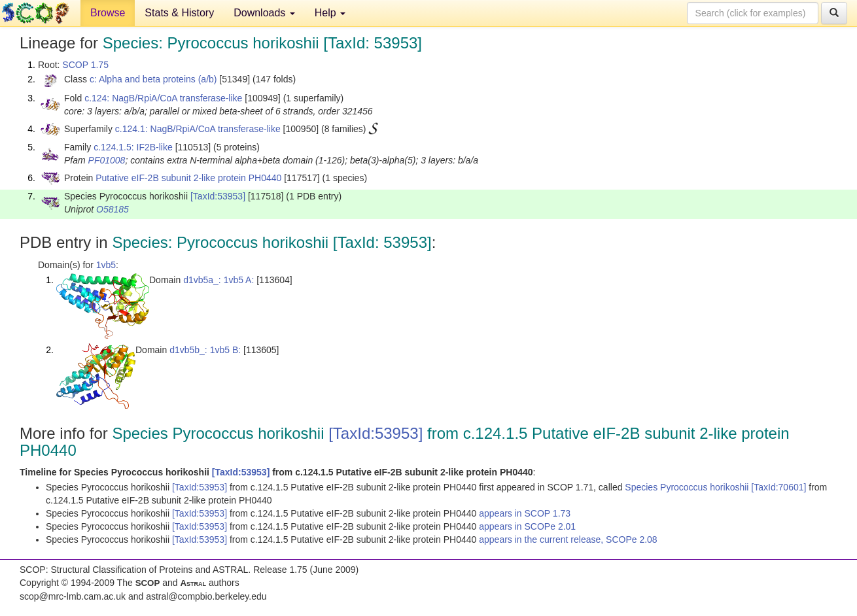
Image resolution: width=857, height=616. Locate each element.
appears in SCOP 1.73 (525, 513)
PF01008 (107, 160)
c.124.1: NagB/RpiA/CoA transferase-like (198, 129)
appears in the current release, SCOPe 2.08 (568, 539)
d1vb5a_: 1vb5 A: (219, 280)
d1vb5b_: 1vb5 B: (205, 350)
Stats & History (179, 13)
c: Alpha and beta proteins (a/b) (153, 79)
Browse (108, 13)
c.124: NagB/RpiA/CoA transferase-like (163, 98)
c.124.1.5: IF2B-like (133, 147)
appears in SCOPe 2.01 (527, 526)
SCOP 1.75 (85, 65)
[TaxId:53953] (218, 196)
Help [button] (330, 13)
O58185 (113, 209)
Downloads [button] (264, 13)
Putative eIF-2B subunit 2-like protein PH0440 (188, 178)
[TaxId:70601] (778, 487)
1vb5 (106, 265)
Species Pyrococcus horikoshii (688, 487)
